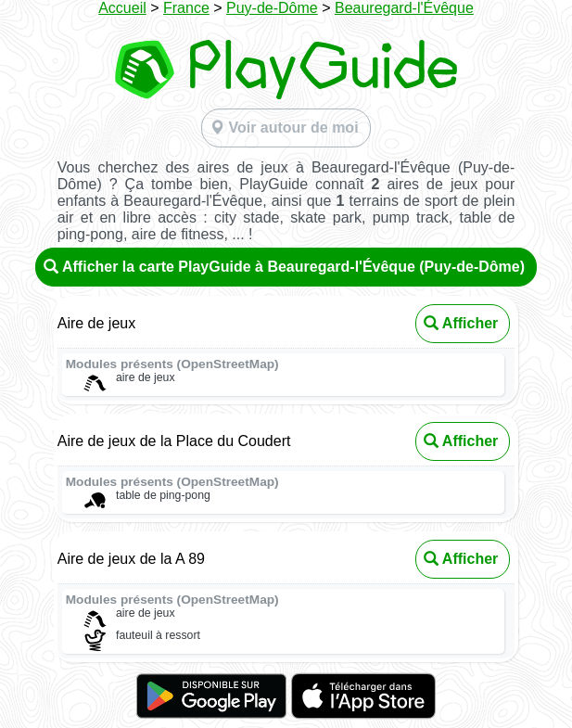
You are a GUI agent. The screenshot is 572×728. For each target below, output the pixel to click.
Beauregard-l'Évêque (404, 8)
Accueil (122, 8)
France (186, 8)
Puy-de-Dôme (272, 8)
